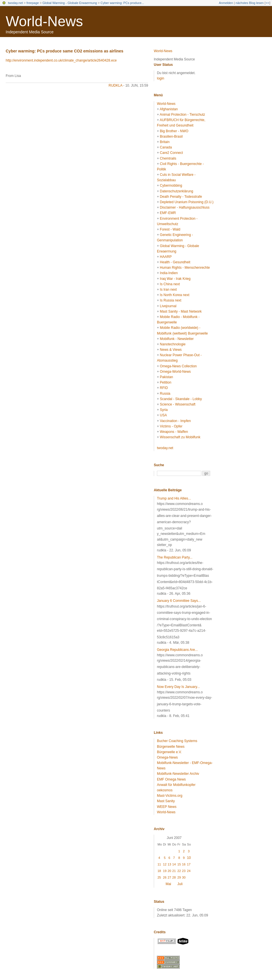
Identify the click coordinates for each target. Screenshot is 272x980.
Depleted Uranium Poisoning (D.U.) (187, 202)
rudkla (115, 85)
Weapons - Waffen (174, 432)
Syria (164, 410)
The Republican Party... (175, 557)
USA (163, 415)
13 (169, 864)
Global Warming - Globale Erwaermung (70, 3)
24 (189, 871)
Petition (165, 382)
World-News (44, 21)
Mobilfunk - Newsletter (177, 339)
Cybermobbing (171, 186)
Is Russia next (170, 300)
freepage (33, 3)
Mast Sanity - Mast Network (181, 311)
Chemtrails (168, 158)
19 (165, 871)
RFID (164, 388)
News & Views (171, 350)
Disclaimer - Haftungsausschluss (185, 207)
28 (174, 877)
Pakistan (166, 377)
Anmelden (226, 3)
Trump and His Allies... (174, 498)
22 (179, 871)
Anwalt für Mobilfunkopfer (176, 785)
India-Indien (169, 273)
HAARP (166, 257)
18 (159, 871)
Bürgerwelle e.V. (169, 752)
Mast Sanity (166, 801)
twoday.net (15, 3)
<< (267, 3)
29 (179, 877)
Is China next (170, 284)
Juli (180, 884)
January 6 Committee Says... (179, 601)
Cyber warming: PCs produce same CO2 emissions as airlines (65, 51)
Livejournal (168, 306)
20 (169, 871)
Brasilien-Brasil (171, 136)
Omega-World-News (175, 372)
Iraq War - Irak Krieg (175, 279)
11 (159, 864)
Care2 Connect (171, 153)
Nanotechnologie (173, 344)
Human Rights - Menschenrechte (185, 268)
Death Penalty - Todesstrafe (181, 197)
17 (189, 864)
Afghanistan (169, 109)
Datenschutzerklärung (176, 191)
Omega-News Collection (178, 366)
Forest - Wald (170, 229)
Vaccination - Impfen (175, 421)
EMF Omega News (171, 779)
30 (184, 877)
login (160, 78)
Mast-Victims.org (170, 796)
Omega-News (167, 757)
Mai (168, 884)
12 (165, 864)
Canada (166, 147)
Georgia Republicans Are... (177, 650)
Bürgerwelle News (171, 747)
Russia (165, 394)
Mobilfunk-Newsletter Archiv (178, 774)
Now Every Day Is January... (178, 687)
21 (174, 871)
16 (184, 864)
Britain (165, 142)
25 (159, 877)
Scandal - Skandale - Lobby (181, 399)
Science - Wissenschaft (178, 404)
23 (184, 871)
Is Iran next (168, 290)
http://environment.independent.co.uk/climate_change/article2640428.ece (61, 60)
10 (189, 858)
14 (174, 864)
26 (165, 877)
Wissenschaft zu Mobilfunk (180, 437)
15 (179, 864)
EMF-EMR (168, 213)
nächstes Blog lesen (249, 3)
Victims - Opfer (171, 426)
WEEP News (167, 807)
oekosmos (165, 790)
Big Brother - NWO (174, 131)
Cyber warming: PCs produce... (122, 3)
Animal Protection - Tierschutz (182, 115)
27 (169, 877)
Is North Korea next (174, 295)
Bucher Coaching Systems (177, 741)
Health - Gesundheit (175, 262)
